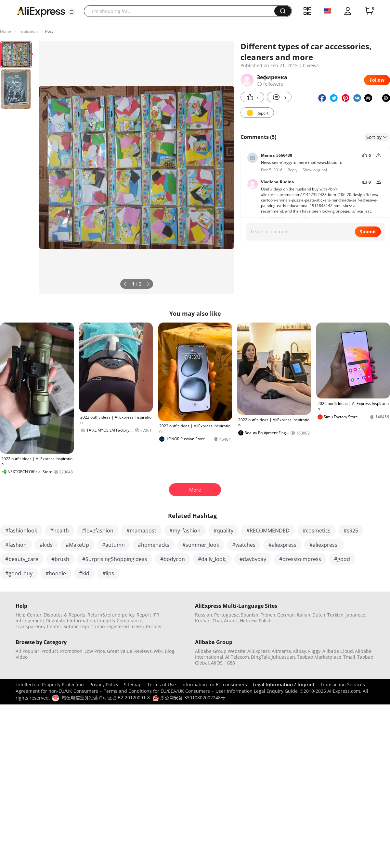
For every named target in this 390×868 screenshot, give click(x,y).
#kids (46, 545)
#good (342, 559)
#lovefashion (98, 531)
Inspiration (28, 31)
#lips (108, 573)
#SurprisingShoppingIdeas (115, 559)
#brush (60, 559)
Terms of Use (162, 685)
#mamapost (141, 531)
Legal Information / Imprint (284, 685)
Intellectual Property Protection (50, 685)
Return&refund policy (111, 615)
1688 (230, 663)
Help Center (29, 615)
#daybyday (253, 559)
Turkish (335, 615)
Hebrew (248, 621)
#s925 (351, 531)
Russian (204, 615)
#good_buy (19, 573)
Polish (265, 621)
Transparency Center (39, 626)
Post (49, 31)
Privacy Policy (104, 685)
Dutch (319, 615)
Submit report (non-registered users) (104, 626)
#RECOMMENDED (268, 531)
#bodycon (173, 559)
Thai (217, 621)
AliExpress (259, 651)
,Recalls (153, 626)
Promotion (71, 651)
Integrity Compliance (120, 621)
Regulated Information (71, 621)
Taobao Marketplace (319, 657)
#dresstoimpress (300, 559)
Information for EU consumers (214, 685)
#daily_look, (212, 559)
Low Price (95, 651)
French (268, 615)
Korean (203, 621)
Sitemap (133, 685)
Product (50, 651)
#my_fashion (185, 531)
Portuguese (227, 615)
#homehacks (154, 545)
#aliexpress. (324, 545)
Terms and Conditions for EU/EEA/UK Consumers (157, 691)
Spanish (250, 615)
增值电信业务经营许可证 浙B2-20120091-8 (106, 697)
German (286, 615)
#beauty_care (22, 559)
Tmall (349, 657)
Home (6, 31)
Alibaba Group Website (220, 651)
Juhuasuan (283, 657)
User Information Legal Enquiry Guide (257, 691)
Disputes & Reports (65, 615)
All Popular (27, 651)
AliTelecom (237, 657)
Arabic (231, 621)
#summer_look (201, 545)
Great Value (120, 651)
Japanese (355, 615)
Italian (304, 615)
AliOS (217, 663)
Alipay (299, 651)
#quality (223, 531)
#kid (84, 573)
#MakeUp (77, 545)
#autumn (113, 545)
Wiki (158, 651)
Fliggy (314, 651)
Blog (169, 651)
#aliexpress (282, 545)
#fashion (16, 545)
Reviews (143, 651)
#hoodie (56, 573)
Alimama (281, 651)
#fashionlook (21, 531)
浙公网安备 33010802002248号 (189, 697)
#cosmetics (317, 531)
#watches (244, 545)
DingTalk (260, 657)
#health (59, 531)
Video (22, 657)
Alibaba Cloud (338, 651)
